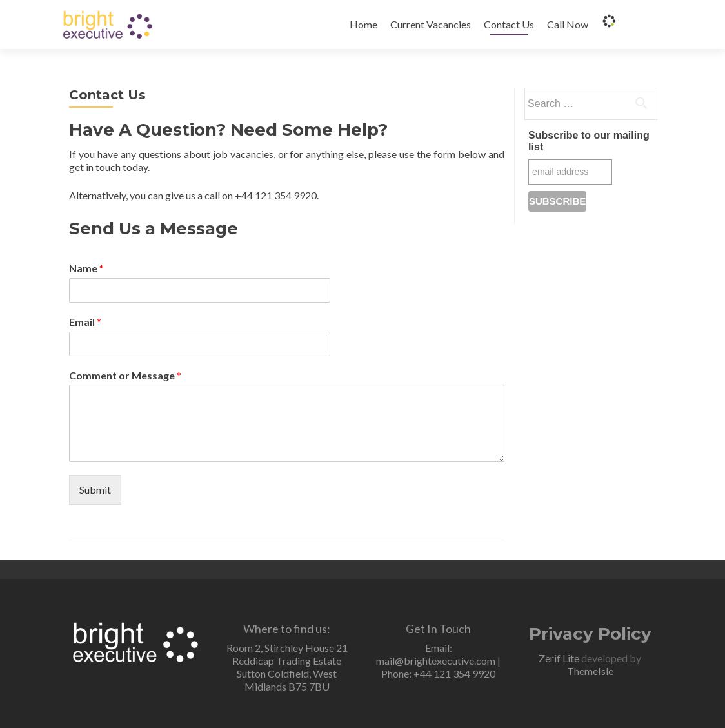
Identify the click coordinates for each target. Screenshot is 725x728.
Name (86, 268)
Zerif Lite (560, 658)
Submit (95, 490)
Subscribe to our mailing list (589, 141)
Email (85, 322)
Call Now (568, 24)
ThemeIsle (590, 671)
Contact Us (509, 24)
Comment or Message (125, 375)
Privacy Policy (590, 634)
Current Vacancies (431, 24)
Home (363, 24)
